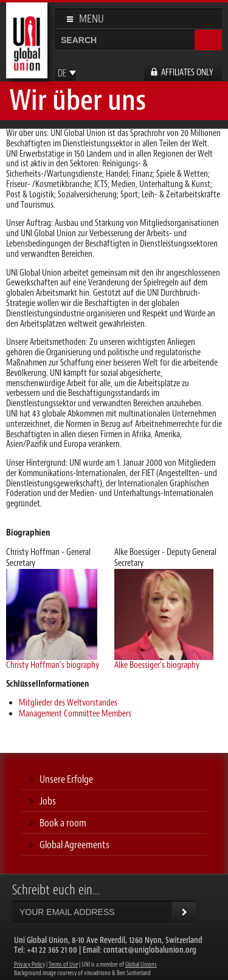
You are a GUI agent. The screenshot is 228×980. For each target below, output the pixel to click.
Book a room (63, 823)
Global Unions (141, 965)
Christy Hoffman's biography (53, 665)
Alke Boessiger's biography (157, 665)
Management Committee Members (75, 714)
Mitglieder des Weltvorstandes (68, 703)
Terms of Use (63, 965)
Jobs (48, 801)
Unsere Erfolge (66, 779)
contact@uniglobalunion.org (150, 950)
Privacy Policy (29, 965)
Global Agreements (74, 845)
